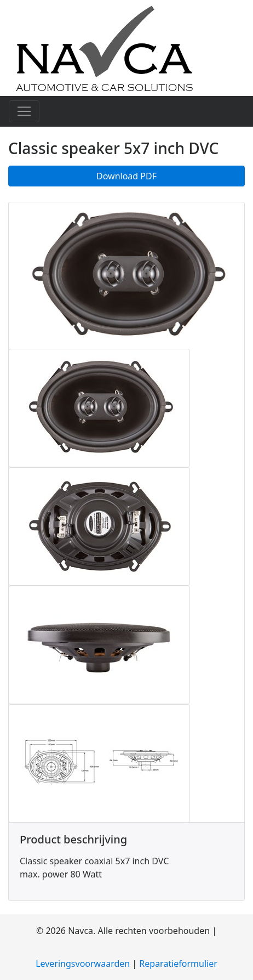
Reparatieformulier (178, 964)
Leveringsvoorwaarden (83, 964)
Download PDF (127, 176)
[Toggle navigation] (24, 111)
